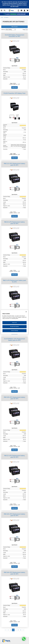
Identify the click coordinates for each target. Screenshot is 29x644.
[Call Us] (18, 11)
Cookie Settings (14, 330)
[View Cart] (27, 11)
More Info (14, 87)
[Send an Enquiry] (21, 11)
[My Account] (24, 11)
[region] (15, 322)
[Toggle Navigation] (2, 11)
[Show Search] (5, 11)
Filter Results (15, 27)
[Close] (26, 312)
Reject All (14, 323)
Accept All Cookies (14, 327)
